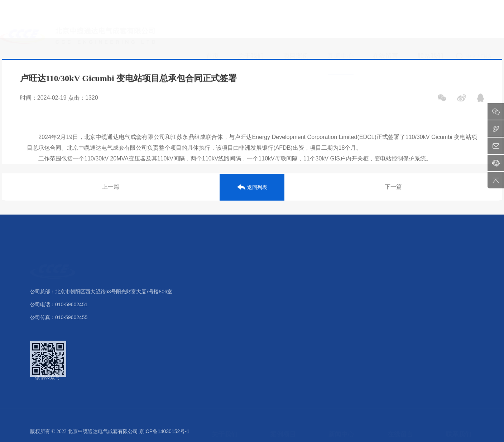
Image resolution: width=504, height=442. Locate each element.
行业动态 (339, 299)
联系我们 (459, 266)
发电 (275, 286)
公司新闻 (339, 286)
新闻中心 (341, 266)
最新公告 (339, 313)
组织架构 (222, 299)
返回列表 (252, 188)
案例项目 (283, 266)
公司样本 (222, 352)
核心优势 (222, 326)
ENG (486, 21)
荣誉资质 (222, 313)
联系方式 (456, 286)
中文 (471, 21)
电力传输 (280, 326)
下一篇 (393, 188)
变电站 (278, 299)
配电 (275, 313)
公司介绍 (222, 286)
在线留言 (400, 266)
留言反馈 (397, 286)
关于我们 (225, 266)
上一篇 (111, 188)
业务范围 (222, 339)
